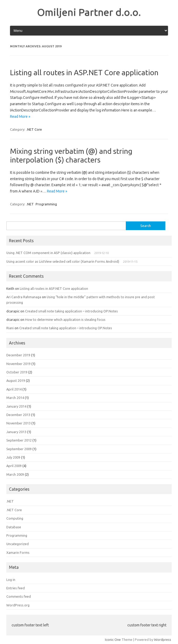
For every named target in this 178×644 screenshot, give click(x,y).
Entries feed (16, 588)
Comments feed (19, 596)
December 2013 (18, 415)
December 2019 (18, 355)
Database (14, 527)
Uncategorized (18, 544)
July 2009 (13, 457)
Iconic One (113, 640)
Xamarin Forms (18, 552)
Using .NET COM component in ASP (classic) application (48, 253)
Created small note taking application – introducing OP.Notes (71, 311)
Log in (11, 580)
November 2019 (18, 364)
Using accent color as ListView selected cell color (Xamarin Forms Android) (63, 261)
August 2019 (16, 381)
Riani (10, 328)
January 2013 (16, 432)
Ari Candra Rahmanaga (24, 297)
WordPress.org (18, 605)
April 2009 (14, 466)
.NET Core (34, 129)
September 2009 (19, 449)
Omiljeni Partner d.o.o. (89, 12)
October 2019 (17, 372)
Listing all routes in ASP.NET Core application (84, 72)
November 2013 (18, 423)
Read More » (20, 116)
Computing (15, 518)
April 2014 (14, 389)
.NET (30, 204)
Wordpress (163, 640)
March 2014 (15, 398)
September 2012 (19, 440)
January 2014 (16, 406)
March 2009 (15, 474)
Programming (46, 204)
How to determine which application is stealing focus (65, 320)
